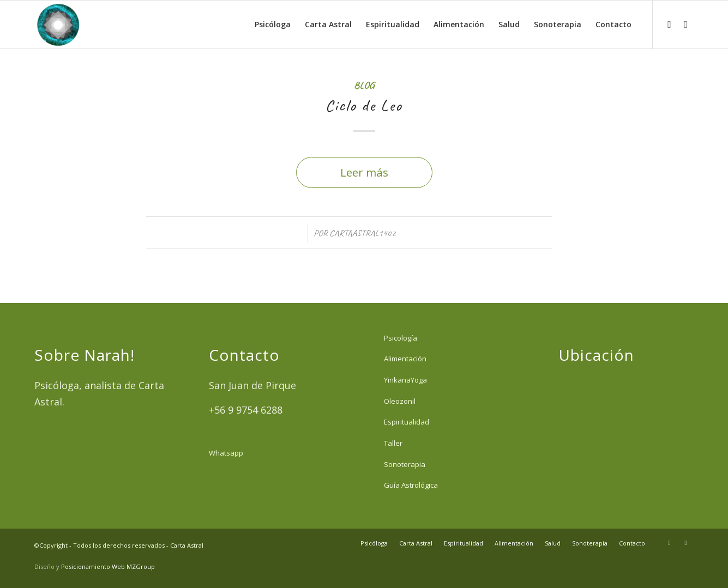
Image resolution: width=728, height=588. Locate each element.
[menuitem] (273, 25)
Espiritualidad (407, 422)
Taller (393, 443)
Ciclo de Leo (364, 105)
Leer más (364, 172)
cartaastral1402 (363, 233)
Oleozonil (400, 401)
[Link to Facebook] (686, 24)
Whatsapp (226, 453)
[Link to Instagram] (670, 24)
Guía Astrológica (411, 485)
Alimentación (405, 359)
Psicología (401, 338)
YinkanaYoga (405, 380)
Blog (364, 85)
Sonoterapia (405, 464)
